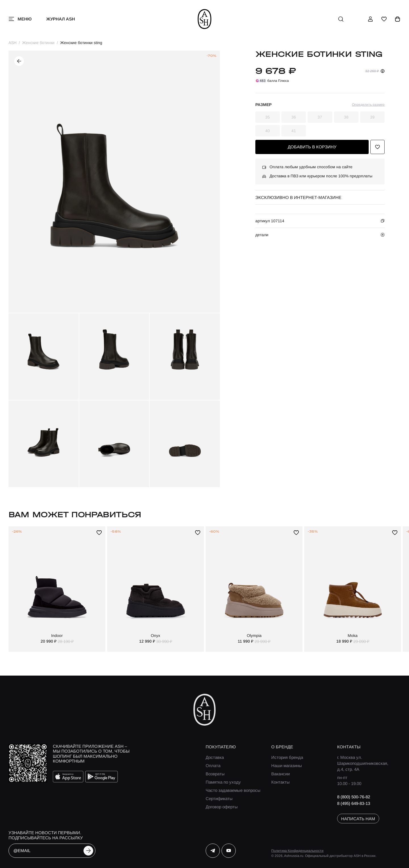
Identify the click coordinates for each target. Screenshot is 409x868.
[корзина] (398, 19)
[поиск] (341, 19)
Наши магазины (287, 766)
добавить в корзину (312, 147)
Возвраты (215, 774)
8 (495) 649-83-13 (354, 803)
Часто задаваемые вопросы (233, 790)
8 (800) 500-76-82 (354, 797)
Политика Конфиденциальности (297, 851)
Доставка (215, 757)
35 (268, 117)
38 (346, 117)
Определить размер (368, 105)
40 (268, 131)
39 (372, 117)
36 (294, 117)
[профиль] (370, 19)
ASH (12, 43)
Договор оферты (222, 807)
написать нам (358, 819)
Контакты (280, 782)
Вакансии (280, 774)
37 (320, 117)
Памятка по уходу (223, 782)
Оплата (213, 766)
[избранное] (384, 19)
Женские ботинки (38, 43)
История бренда (287, 757)
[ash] (205, 19)
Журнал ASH (61, 19)
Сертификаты (219, 799)
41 (294, 131)
